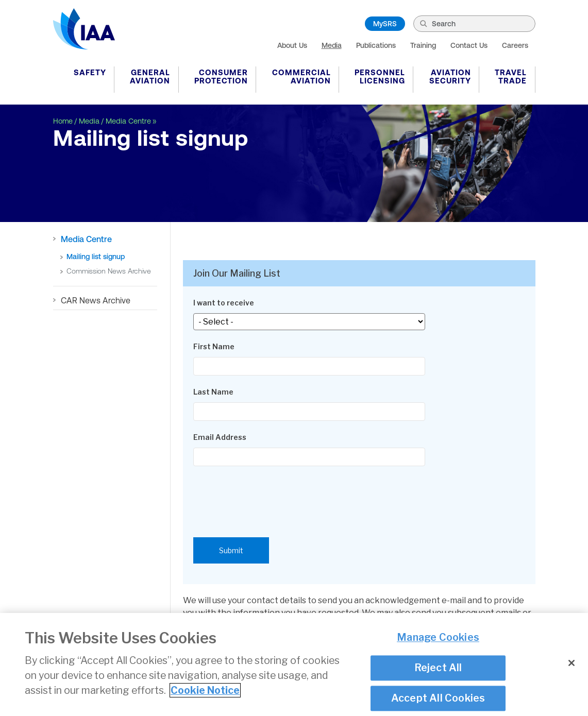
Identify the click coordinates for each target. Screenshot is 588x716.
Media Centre (128, 121)
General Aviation (150, 76)
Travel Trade (511, 76)
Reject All (438, 670)
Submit (231, 550)
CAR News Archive (96, 300)
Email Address (220, 437)
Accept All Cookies (438, 700)
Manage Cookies (438, 639)
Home (63, 121)
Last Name (213, 392)
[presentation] (272, 497)
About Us (292, 45)
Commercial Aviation (301, 76)
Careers (515, 45)
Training (423, 45)
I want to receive (224, 303)
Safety (90, 72)
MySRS (385, 24)
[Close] (572, 665)
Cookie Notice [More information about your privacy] (205, 692)
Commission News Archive (109, 271)
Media (332, 45)
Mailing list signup (96, 257)
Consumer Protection (221, 76)
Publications (376, 45)
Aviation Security (450, 76)
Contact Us (469, 45)
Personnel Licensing (380, 76)
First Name (214, 346)
